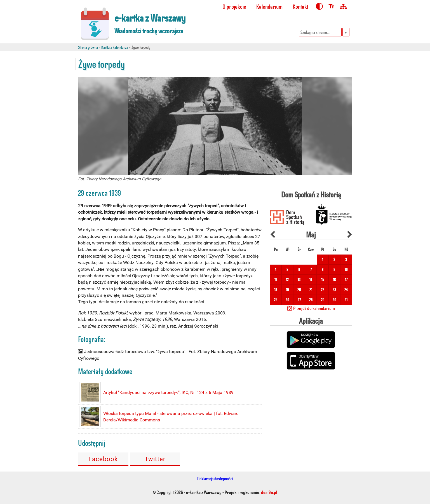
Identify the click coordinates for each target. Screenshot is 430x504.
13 (299, 280)
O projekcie (234, 6)
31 (346, 300)
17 (346, 280)
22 (323, 290)
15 (323, 280)
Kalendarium (269, 6)
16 (334, 280)
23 (334, 290)
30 (334, 300)
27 (299, 300)
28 (311, 300)
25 (276, 300)
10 (346, 269)
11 (276, 280)
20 (299, 290)
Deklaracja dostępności (215, 478)
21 (311, 290)
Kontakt (300, 6)
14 (311, 280)
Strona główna (88, 47)
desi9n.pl (269, 492)
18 (276, 290)
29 (323, 300)
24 (346, 290)
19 (287, 290)
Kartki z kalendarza (115, 47)
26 (287, 300)
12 (287, 280)
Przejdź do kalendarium (311, 308)
